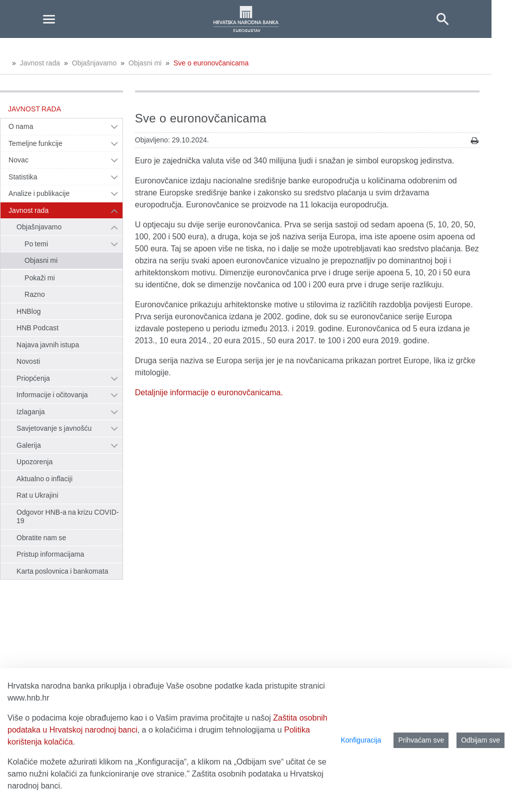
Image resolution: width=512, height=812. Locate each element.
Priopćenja (33, 378)
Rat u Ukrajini (37, 495)
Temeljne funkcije (35, 143)
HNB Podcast (37, 328)
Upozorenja (34, 462)
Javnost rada (40, 63)
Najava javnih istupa (48, 345)
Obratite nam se (41, 538)
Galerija (29, 445)
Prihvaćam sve (421, 740)
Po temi (36, 244)
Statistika (23, 177)
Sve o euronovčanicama (211, 63)
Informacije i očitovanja (52, 395)
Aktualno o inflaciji (44, 479)
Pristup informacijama (50, 554)
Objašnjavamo (94, 63)
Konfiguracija (361, 740)
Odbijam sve (480, 740)
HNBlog (29, 311)
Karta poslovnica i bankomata (62, 571)
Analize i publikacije (39, 193)
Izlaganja (31, 412)
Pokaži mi (40, 278)
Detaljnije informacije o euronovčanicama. (209, 393)
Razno (35, 294)
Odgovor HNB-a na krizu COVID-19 (68, 517)
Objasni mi (145, 63)
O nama (21, 126)
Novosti (28, 361)
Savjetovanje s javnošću (54, 428)
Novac (18, 160)
